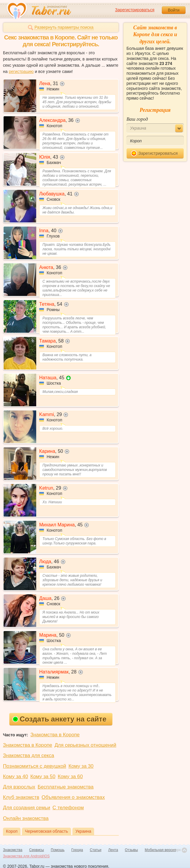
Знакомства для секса (28, 755)
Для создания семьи (27, 808)
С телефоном (68, 808)
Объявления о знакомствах (73, 797)
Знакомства (13, 850)
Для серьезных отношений (85, 745)
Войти (174, 10)
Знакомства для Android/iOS (26, 856)
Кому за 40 (15, 777)
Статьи (96, 850)
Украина (83, 831)
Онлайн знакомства (26, 818)
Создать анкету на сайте (60, 719)
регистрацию (21, 71)
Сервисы (37, 850)
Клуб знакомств (21, 797)
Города (77, 850)
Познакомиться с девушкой (35, 766)
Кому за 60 (70, 777)
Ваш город (137, 119)
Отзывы (132, 850)
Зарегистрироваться (135, 10)
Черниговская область (46, 831)
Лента (113, 850)
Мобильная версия (161, 850)
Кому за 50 (43, 777)
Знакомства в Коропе (55, 735)
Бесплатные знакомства (66, 787)
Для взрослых (19, 787)
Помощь (58, 850)
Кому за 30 (81, 766)
